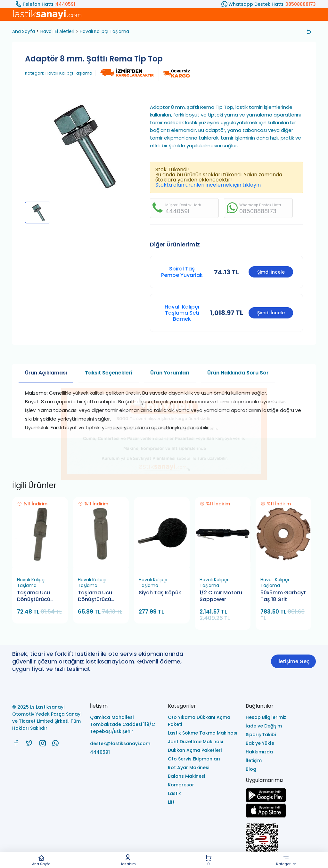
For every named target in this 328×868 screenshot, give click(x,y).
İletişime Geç (293, 661)
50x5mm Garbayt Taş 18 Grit (283, 596)
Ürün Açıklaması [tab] (46, 373)
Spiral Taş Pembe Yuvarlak (182, 272)
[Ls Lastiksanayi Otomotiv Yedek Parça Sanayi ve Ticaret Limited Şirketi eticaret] (281, 843)
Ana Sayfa (41, 860)
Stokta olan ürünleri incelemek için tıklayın (208, 185)
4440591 (65, 4)
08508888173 (301, 4)
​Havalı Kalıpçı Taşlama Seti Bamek (182, 313)
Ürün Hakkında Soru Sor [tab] (238, 373)
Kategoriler (286, 860)
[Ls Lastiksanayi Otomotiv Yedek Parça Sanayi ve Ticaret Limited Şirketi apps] (266, 816)
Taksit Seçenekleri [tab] (109, 373)
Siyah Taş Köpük (160, 593)
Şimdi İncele (271, 272)
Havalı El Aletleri (57, 31)
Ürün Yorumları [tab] (170, 373)
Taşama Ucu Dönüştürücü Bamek (34, 596)
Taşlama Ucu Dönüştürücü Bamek (95, 596)
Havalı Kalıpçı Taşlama (104, 31)
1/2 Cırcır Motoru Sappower (221, 596)
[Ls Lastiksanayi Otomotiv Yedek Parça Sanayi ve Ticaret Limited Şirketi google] (266, 801)
